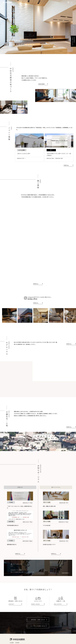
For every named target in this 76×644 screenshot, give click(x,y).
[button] (57, 51)
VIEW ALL (66, 165)
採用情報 (17, 643)
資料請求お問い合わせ (73, 41)
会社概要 (12, 643)
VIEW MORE (41, 84)
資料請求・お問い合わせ (38, 620)
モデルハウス (73, 30)
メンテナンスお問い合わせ (38, 626)
